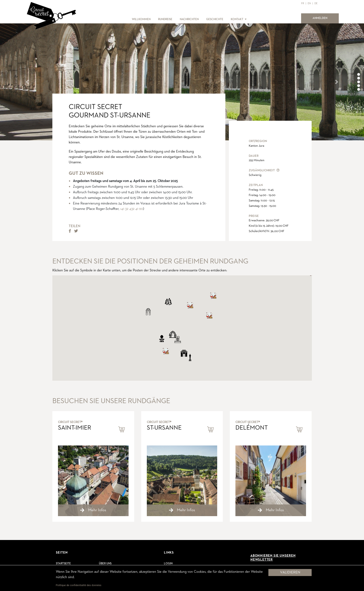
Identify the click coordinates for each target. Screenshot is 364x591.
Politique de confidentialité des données (79, 585)
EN (309, 3)
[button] (245, 19)
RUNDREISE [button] (165, 19)
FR (303, 3)
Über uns (105, 564)
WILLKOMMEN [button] (141, 19)
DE (316, 3)
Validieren (290, 573)
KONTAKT (237, 19)
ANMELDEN (323, 18)
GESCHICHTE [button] (215, 19)
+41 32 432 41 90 (132, 209)
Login (168, 564)
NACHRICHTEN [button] (189, 19)
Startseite (63, 564)
